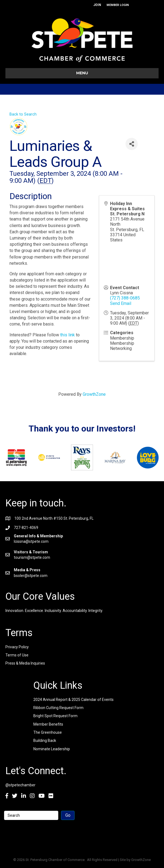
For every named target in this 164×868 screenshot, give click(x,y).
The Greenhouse (48, 732)
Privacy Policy (17, 647)
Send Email (121, 303)
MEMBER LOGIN (118, 5)
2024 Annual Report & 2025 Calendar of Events (73, 700)
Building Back (45, 741)
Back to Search (23, 114)
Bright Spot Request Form (55, 716)
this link (67, 335)
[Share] (132, 144)
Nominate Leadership (52, 749)
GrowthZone (94, 394)
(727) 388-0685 (125, 298)
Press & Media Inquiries (25, 663)
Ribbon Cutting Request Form (58, 708)
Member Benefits (48, 724)
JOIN (97, 5)
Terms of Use (17, 655)
